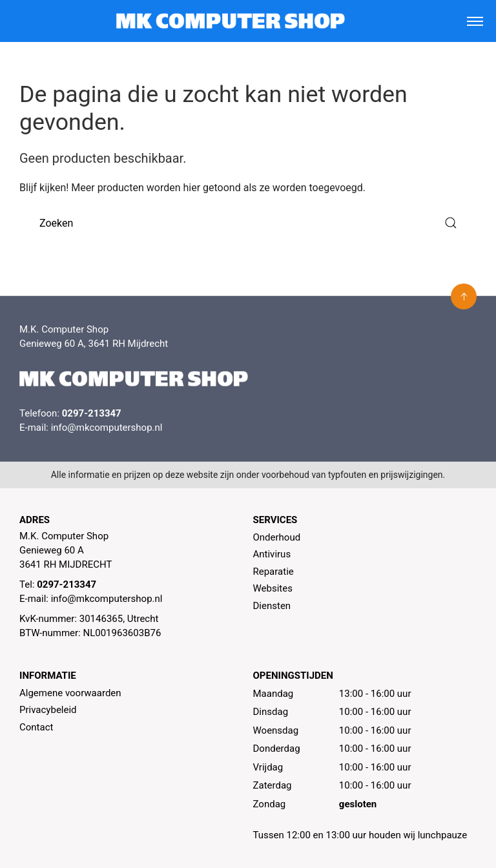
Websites (273, 588)
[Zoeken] (248, 223)
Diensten (272, 606)
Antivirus (272, 554)
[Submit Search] (451, 223)
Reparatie (274, 572)
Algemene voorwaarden (70, 693)
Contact (36, 727)
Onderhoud (277, 537)
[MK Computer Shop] (230, 21)
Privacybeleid (48, 710)
